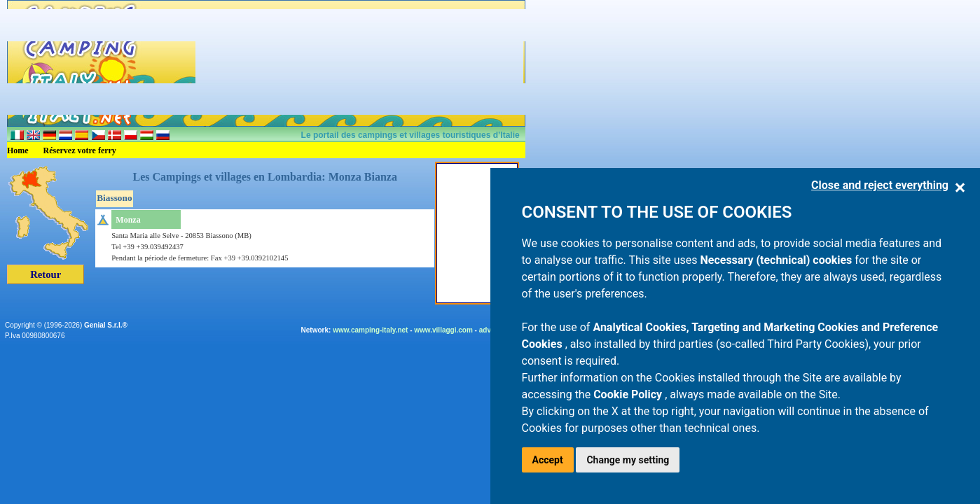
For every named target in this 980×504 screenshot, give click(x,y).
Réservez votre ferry (80, 150)
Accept (548, 460)
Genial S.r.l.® (106, 325)
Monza (128, 220)
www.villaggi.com (443, 330)
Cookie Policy (629, 394)
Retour (46, 274)
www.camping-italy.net (370, 330)
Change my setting (628, 460)
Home (18, 150)
